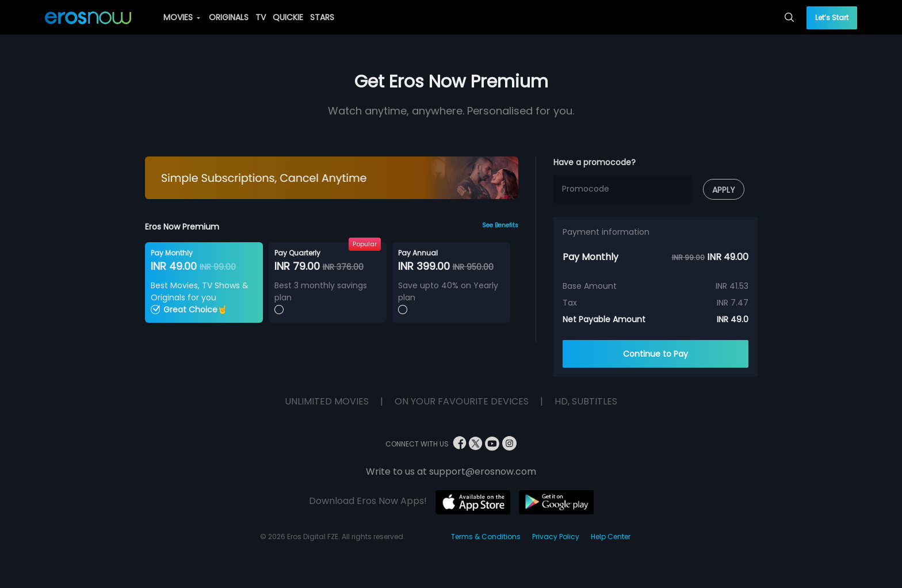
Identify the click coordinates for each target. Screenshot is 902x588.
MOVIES (182, 17)
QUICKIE (288, 17)
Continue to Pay (656, 354)
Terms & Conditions (486, 537)
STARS (322, 17)
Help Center (611, 537)
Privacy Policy (556, 537)
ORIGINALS (229, 17)
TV (261, 17)
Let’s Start (832, 18)
